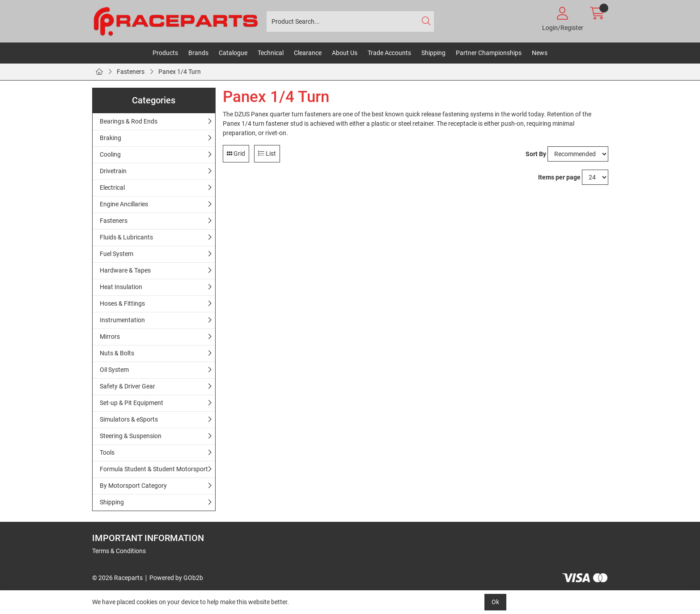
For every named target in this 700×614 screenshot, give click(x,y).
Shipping (433, 53)
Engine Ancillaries (124, 204)
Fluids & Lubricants (126, 237)
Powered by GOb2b (176, 578)
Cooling (110, 154)
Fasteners (131, 72)
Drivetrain (113, 171)
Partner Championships (489, 53)
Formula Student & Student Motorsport (154, 469)
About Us (345, 53)
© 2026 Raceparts (117, 578)
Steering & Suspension (131, 436)
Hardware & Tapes (125, 270)
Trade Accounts (389, 53)
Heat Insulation (121, 287)
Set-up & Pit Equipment (132, 403)
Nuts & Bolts (117, 353)
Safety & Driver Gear (127, 386)
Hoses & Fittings (122, 303)
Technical (271, 53)
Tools (107, 452)
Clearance (308, 53)
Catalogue (233, 53)
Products (165, 53)
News (540, 53)
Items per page (559, 177)
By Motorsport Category (133, 486)
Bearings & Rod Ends (129, 121)
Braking (110, 138)
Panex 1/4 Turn (180, 72)
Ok (495, 602)
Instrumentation (122, 320)
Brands (198, 53)
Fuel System (117, 254)
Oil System (114, 370)
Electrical (112, 188)
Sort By (536, 154)
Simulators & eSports (129, 419)
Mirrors (110, 337)
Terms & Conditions (119, 551)
